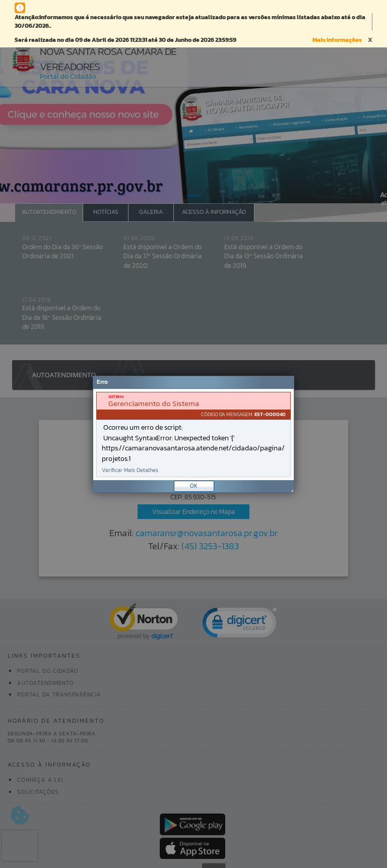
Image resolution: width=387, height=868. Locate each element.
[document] (193, 435)
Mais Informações (337, 40)
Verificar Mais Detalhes (130, 470)
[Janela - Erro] (193, 434)
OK (194, 486)
